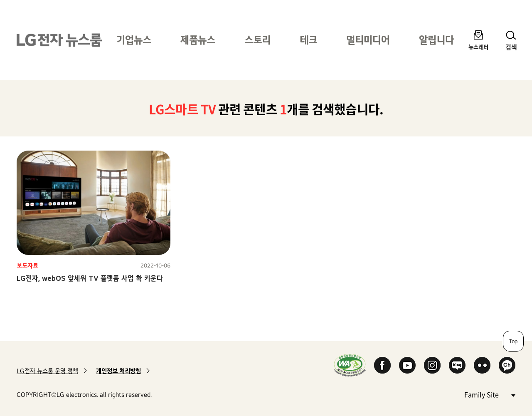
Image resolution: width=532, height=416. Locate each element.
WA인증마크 (350, 365)
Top (513, 341)
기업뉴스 (134, 40)
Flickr (482, 365)
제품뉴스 (198, 40)
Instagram (432, 365)
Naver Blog (457, 365)
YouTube (407, 365)
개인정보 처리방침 (118, 371)
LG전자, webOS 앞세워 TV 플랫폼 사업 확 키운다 (90, 278)
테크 (308, 40)
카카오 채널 (507, 365)
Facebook (382, 365)
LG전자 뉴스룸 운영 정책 (47, 371)
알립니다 (436, 40)
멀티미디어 (368, 40)
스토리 (257, 40)
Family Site (490, 394)
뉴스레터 (478, 47)
